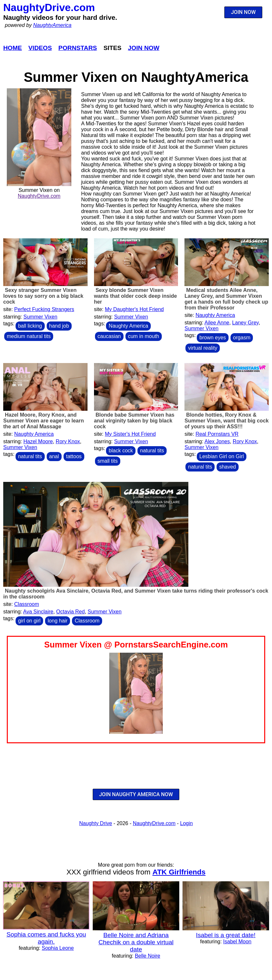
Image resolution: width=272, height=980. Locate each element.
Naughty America (128, 326)
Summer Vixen (40, 317)
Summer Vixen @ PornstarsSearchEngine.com (136, 645)
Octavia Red (70, 612)
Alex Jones (217, 441)
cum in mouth (144, 336)
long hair (58, 621)
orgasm (242, 338)
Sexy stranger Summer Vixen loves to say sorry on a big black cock (43, 296)
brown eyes (213, 338)
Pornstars (78, 48)
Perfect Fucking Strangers (44, 309)
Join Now (144, 48)
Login (187, 823)
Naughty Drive (95, 823)
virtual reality (203, 348)
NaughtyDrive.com (49, 7)
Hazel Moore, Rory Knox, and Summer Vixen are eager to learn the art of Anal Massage (44, 421)
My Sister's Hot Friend (130, 434)
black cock (121, 451)
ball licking (30, 326)
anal (54, 456)
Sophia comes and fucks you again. (46, 938)
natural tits (30, 456)
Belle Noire (148, 956)
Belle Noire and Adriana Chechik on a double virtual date (136, 942)
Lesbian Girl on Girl (222, 456)
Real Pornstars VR (217, 434)
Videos (40, 48)
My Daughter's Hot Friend (134, 309)
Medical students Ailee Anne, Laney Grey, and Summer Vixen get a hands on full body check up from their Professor (226, 299)
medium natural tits (29, 336)
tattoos (74, 456)
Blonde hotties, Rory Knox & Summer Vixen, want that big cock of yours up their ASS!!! (226, 421)
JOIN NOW (243, 12)
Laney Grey (245, 323)
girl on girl (29, 621)
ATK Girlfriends (179, 872)
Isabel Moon (237, 942)
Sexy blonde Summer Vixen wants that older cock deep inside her (136, 296)
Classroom (27, 604)
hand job (59, 326)
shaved (228, 467)
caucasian (109, 336)
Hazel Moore (38, 441)
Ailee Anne (217, 323)
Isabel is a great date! (226, 935)
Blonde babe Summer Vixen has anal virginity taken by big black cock (134, 421)
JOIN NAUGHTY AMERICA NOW (136, 794)
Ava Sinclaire (38, 612)
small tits (108, 461)
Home (13, 48)
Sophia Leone (58, 948)
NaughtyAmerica (52, 25)
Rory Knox (68, 441)
